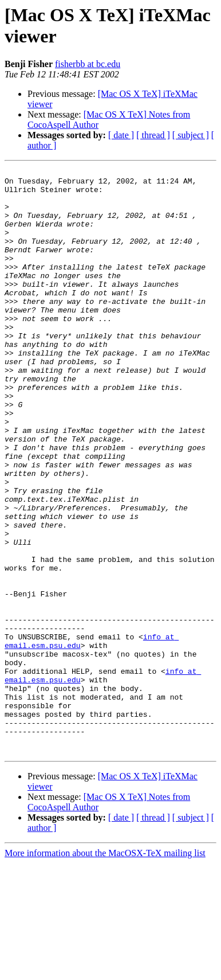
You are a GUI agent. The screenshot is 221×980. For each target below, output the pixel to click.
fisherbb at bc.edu (88, 64)
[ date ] (121, 135)
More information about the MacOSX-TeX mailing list (105, 970)
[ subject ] (191, 135)
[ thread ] (153, 135)
